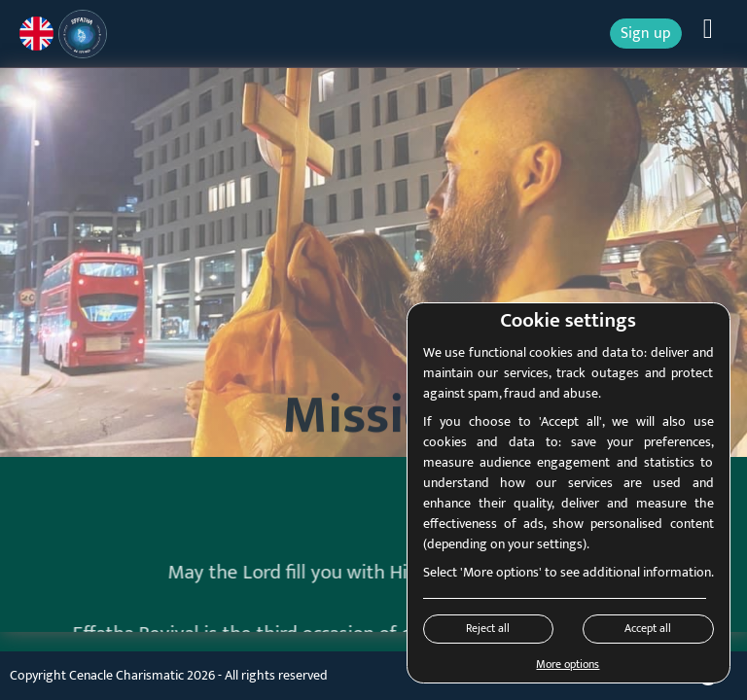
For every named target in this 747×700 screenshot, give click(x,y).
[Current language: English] (36, 34)
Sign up (646, 34)
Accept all (648, 628)
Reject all (488, 628)
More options (568, 664)
